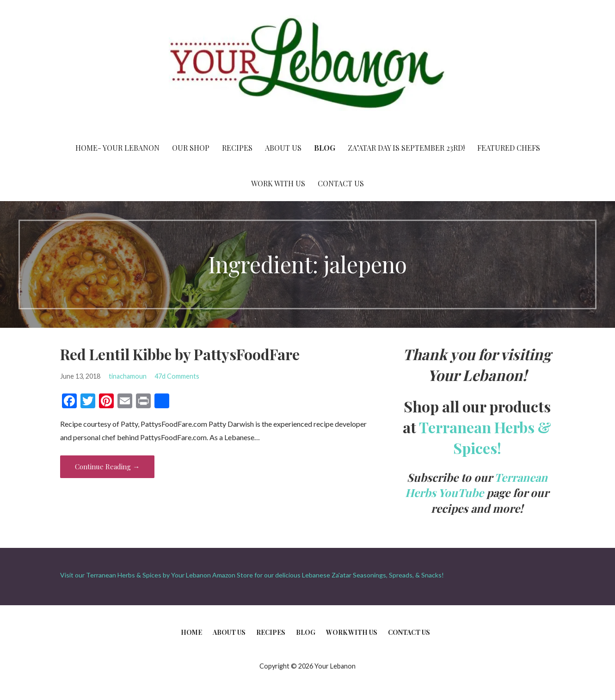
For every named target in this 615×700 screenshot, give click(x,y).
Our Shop (191, 148)
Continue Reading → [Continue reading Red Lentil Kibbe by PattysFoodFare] (107, 467)
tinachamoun (128, 376)
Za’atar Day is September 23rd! (406, 148)
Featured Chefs (509, 148)
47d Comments (177, 376)
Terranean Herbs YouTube (476, 485)
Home (191, 632)
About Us (283, 148)
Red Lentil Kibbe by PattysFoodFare (180, 354)
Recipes (237, 148)
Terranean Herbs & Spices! (485, 437)
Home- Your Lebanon (117, 148)
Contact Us (341, 183)
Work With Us (278, 183)
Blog (325, 148)
